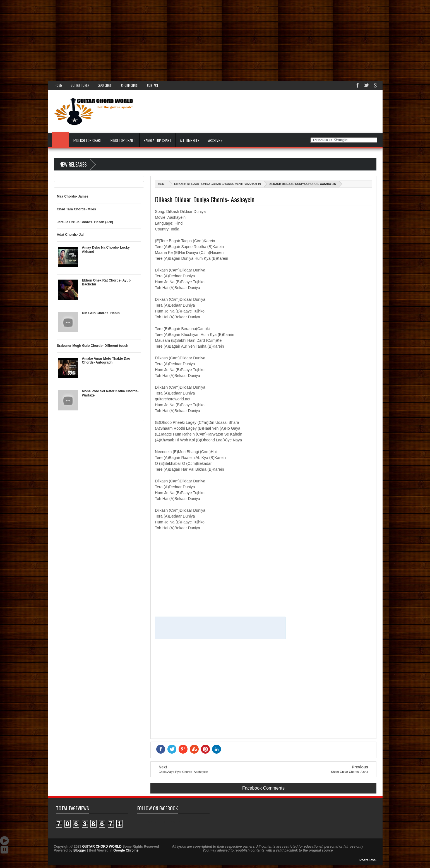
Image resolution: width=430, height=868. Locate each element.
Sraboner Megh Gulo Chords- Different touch (93, 346)
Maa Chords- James (73, 196)
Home (58, 85)
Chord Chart (130, 85)
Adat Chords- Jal (70, 235)
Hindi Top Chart (123, 140)
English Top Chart (88, 140)
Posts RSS (368, 860)
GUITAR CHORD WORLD (166, 822)
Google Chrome (126, 850)
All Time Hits (190, 140)
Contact (153, 85)
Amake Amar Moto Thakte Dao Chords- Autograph (106, 360)
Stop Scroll (4, 850)
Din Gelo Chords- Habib (101, 313)
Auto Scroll (4, 841)
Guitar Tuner (80, 85)
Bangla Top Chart (158, 140)
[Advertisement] (167, 39)
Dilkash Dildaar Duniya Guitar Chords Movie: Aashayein (218, 184)
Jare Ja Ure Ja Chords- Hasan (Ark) (85, 222)
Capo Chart (105, 85)
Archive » (215, 140)
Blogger (80, 850)
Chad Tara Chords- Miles (76, 209)
